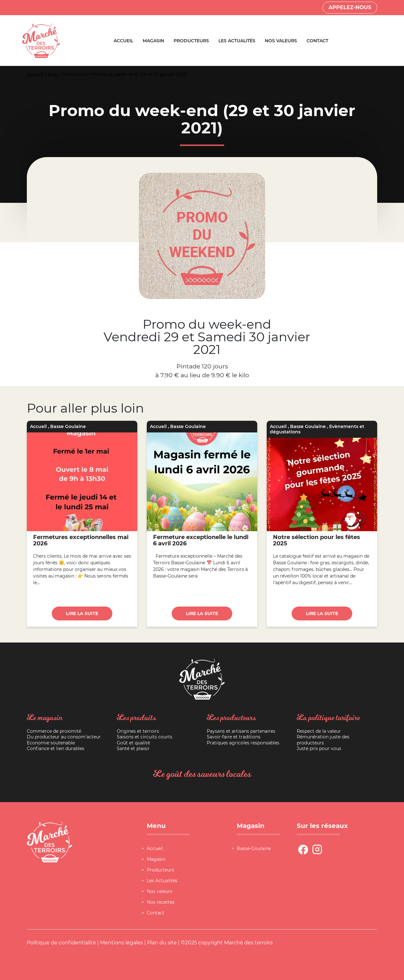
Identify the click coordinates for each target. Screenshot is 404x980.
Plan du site (162, 943)
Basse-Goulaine (254, 848)
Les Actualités (237, 41)
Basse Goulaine (68, 426)
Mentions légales (122, 943)
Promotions (75, 74)
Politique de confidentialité (61, 943)
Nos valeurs (281, 41)
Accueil (123, 41)
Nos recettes (161, 902)
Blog (53, 74)
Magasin (153, 41)
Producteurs (191, 41)
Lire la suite (82, 613)
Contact (317, 41)
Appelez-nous (350, 7)
